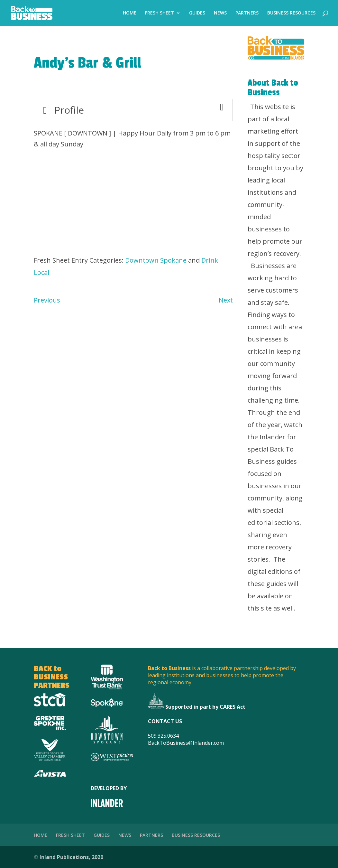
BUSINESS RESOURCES (291, 13)
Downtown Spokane (156, 260)
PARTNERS (247, 13)
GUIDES (197, 13)
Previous (47, 300)
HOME (130, 13)
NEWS (220, 13)
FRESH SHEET (160, 13)
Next (226, 300)
